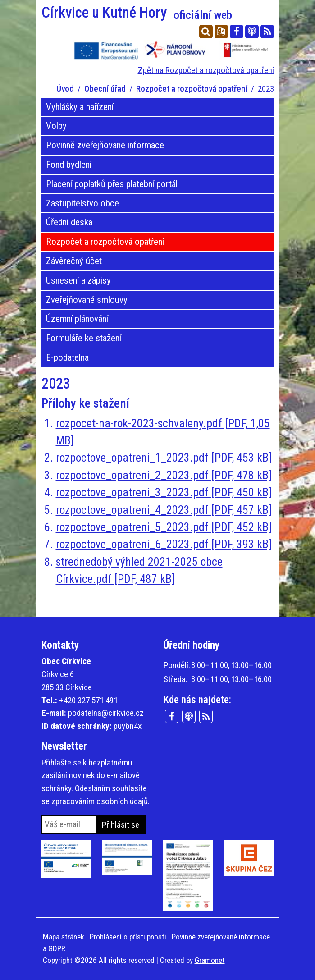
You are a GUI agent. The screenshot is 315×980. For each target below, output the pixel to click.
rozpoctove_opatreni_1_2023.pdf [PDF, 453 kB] (164, 458)
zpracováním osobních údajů (100, 801)
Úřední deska (69, 222)
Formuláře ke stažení (84, 338)
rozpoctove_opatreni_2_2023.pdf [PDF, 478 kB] (164, 475)
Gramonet (210, 960)
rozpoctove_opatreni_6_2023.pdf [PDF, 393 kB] (164, 544)
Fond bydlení (69, 165)
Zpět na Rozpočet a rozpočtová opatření (206, 70)
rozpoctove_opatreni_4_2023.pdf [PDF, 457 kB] (164, 510)
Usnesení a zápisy (78, 280)
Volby (56, 126)
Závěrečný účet (74, 261)
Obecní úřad (105, 89)
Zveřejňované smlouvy (87, 300)
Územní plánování (77, 319)
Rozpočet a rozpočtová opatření (192, 89)
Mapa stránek (64, 937)
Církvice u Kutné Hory (137, 13)
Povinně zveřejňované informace (105, 145)
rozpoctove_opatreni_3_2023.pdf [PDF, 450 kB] (164, 492)
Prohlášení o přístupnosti (128, 937)
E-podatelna (67, 357)
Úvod (65, 89)
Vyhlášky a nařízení (80, 107)
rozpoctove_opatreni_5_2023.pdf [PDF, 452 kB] (164, 527)
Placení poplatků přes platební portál (112, 184)
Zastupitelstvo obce (82, 203)
